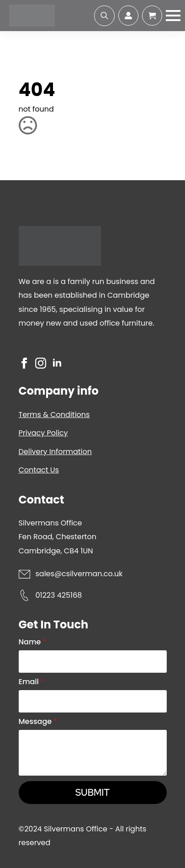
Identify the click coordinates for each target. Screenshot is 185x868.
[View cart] (152, 16)
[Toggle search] (104, 16)
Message (38, 722)
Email (32, 682)
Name (33, 642)
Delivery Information (55, 452)
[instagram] (41, 363)
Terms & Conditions (54, 415)
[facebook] (24, 363)
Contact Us (39, 470)
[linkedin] (57, 363)
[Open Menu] (173, 16)
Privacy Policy (43, 433)
